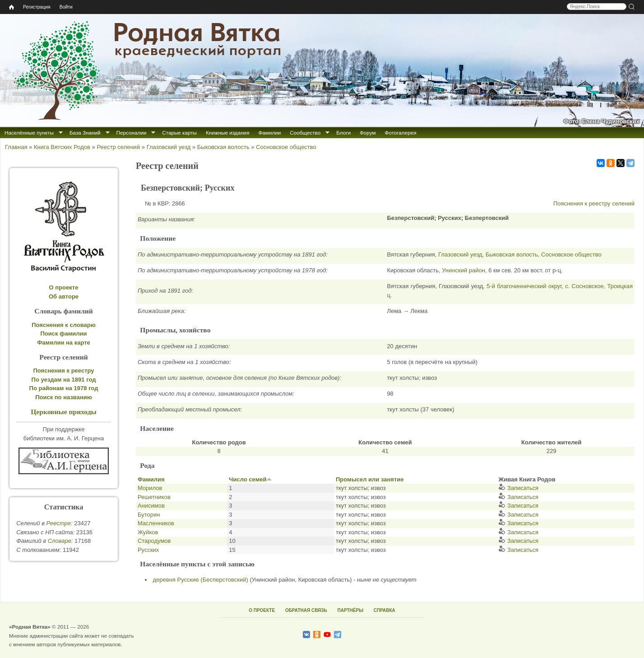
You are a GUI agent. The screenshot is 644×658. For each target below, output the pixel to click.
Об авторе (64, 296)
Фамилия (151, 479)
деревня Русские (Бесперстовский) (201, 580)
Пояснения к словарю (64, 325)
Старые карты (179, 133)
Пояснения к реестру (64, 371)
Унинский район (463, 270)
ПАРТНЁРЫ (350, 610)
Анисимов (151, 506)
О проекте (64, 287)
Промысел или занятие (370, 479)
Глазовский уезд (169, 147)
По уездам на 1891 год (64, 380)
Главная (16, 147)
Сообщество (305, 133)
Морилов (150, 488)
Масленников (156, 523)
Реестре (59, 523)
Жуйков (148, 532)
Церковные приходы (64, 412)
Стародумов (154, 541)
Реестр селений (118, 147)
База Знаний (85, 133)
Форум (368, 133)
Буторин (149, 515)
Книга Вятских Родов (62, 147)
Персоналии (132, 133)
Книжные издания (227, 133)
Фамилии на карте (64, 343)
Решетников (154, 497)
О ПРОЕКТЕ (262, 610)
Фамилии (269, 133)
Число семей (250, 479)
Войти (66, 7)
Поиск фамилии (63, 334)
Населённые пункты (29, 133)
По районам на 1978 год (64, 388)
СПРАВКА (385, 610)
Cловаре (60, 541)
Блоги (343, 133)
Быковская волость (223, 147)
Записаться (518, 488)
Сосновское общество (286, 147)
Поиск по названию (64, 397)
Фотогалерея (401, 133)
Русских (148, 550)
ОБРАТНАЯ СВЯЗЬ (306, 610)
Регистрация (37, 7)
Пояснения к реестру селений (594, 203)
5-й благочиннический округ (524, 286)
